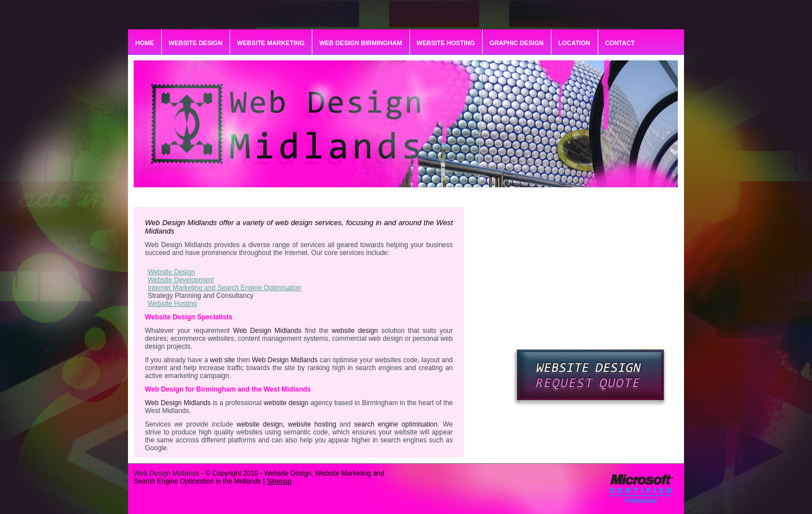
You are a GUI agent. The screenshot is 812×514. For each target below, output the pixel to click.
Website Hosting (172, 304)
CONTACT (620, 43)
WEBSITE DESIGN (195, 43)
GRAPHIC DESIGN (517, 43)
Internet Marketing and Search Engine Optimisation (224, 288)
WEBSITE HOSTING (446, 43)
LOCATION (574, 43)
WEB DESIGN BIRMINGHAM (361, 43)
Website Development (181, 280)
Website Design (171, 272)
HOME (145, 43)
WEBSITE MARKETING (271, 43)
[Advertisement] (599, 278)
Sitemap (279, 481)
